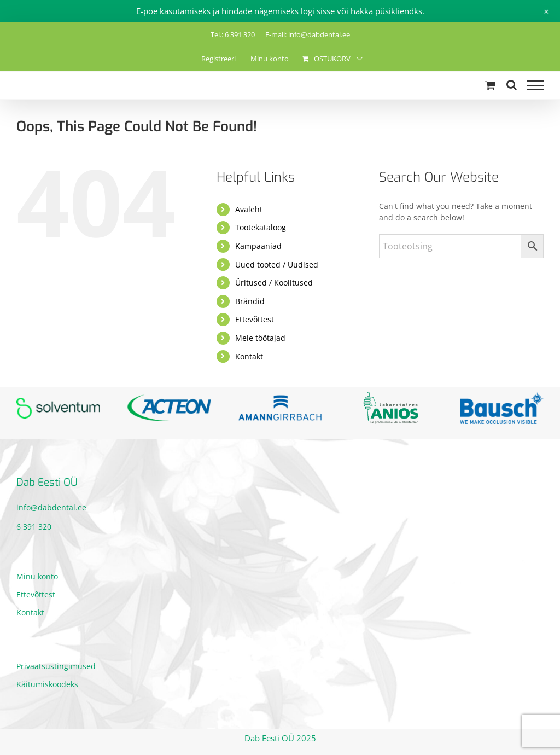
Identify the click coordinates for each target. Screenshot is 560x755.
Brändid (250, 301)
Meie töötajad (260, 338)
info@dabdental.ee (51, 507)
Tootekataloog (261, 227)
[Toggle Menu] (535, 85)
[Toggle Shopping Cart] (490, 85)
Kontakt (249, 356)
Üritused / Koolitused (274, 283)
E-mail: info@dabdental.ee (308, 34)
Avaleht (249, 209)
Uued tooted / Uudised (277, 265)
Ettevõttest (255, 319)
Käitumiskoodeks (47, 684)
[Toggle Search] (512, 85)
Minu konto (37, 576)
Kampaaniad (258, 246)
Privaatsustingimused (56, 666)
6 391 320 (34, 527)
